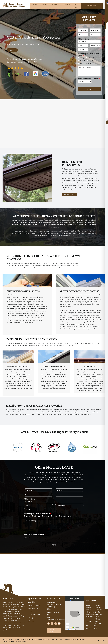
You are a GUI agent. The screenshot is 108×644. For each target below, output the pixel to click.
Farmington (99, 610)
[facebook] (49, 624)
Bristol (89, 607)
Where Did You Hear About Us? (89, 79)
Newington (99, 614)
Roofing (83, 60)
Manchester (90, 614)
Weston (97, 605)
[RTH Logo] (13, 71)
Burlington (98, 607)
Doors (91, 60)
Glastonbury (90, 612)
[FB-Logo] (26, 72)
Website (40, 639)
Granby (97, 612)
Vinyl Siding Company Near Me (61, 639)
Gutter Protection (86, 63)
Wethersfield (91, 626)
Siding (82, 58)
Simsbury (89, 617)
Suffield (89, 621)
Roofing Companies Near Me (17, 642)
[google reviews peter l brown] (35, 72)
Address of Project (85, 39)
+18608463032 (7, 598)
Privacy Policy (101, 641)
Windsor (98, 626)
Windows (91, 58)
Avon (88, 605)
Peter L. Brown (32, 639)
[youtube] (56, 624)
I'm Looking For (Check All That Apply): (88, 55)
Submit (89, 89)
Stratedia (47, 639)
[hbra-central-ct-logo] (45, 72)
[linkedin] (59, 624)
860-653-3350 (92, 6)
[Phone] (83, 35)
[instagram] (52, 624)
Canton (89, 610)
